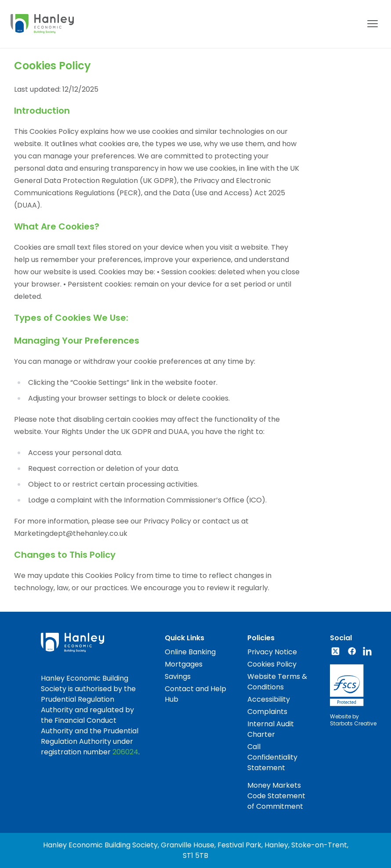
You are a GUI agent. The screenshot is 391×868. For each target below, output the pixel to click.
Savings (178, 676)
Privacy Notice (272, 652)
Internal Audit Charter (271, 729)
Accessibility (269, 699)
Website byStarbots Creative (353, 720)
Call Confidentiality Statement (272, 757)
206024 (125, 752)
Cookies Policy (272, 664)
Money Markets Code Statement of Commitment (276, 796)
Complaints (267, 712)
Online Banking (190, 652)
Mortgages (184, 664)
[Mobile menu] (373, 24)
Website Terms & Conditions (277, 682)
